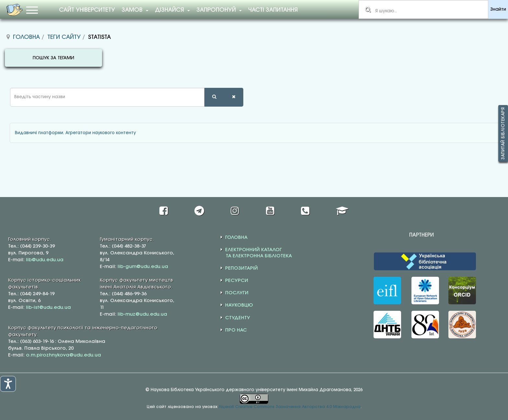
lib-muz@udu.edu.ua (142, 314)
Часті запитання (273, 10)
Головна (26, 37)
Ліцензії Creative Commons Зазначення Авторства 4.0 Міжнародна (290, 407)
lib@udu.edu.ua (45, 260)
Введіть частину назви (5, 88)
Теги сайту (64, 37)
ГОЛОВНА (236, 238)
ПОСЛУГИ (237, 293)
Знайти (498, 10)
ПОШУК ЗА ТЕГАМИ (53, 58)
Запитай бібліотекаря (503, 133)
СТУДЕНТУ (238, 318)
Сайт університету (87, 10)
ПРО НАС (236, 330)
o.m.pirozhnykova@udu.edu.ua (63, 355)
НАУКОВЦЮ (239, 305)
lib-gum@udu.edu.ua (143, 267)
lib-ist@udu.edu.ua (48, 308)
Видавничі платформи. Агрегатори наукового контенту (75, 133)
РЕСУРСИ (237, 281)
